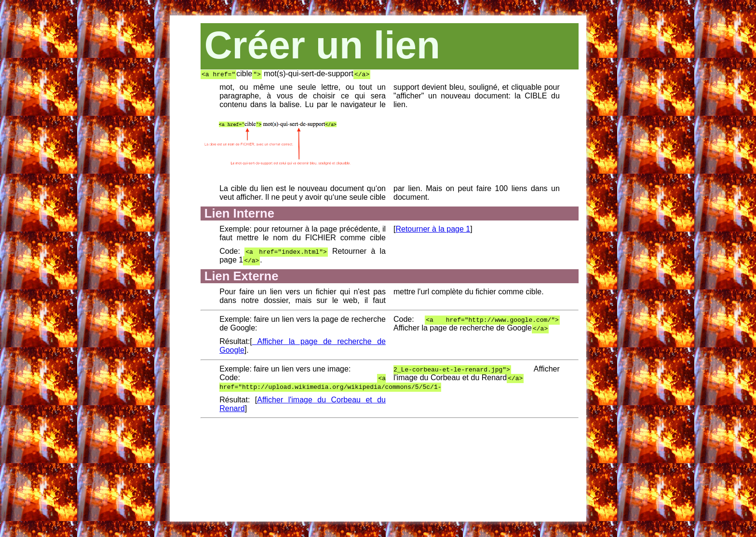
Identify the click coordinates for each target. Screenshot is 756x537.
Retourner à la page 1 (433, 229)
